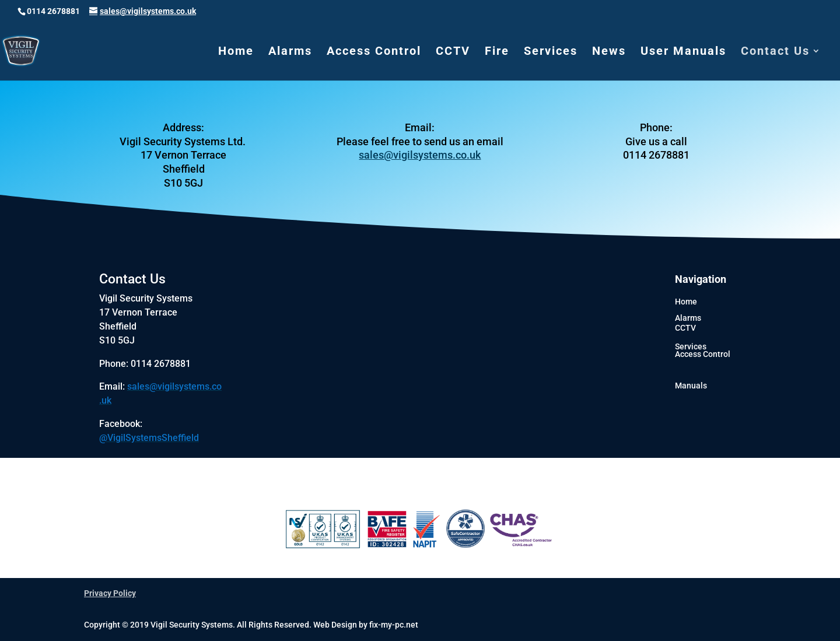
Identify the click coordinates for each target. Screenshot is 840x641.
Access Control (374, 52)
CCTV (453, 52)
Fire (497, 52)
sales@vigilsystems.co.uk (420, 155)
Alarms (290, 52)
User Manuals (683, 52)
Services (551, 52)
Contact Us (775, 52)
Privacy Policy (110, 593)
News (609, 52)
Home (236, 52)
